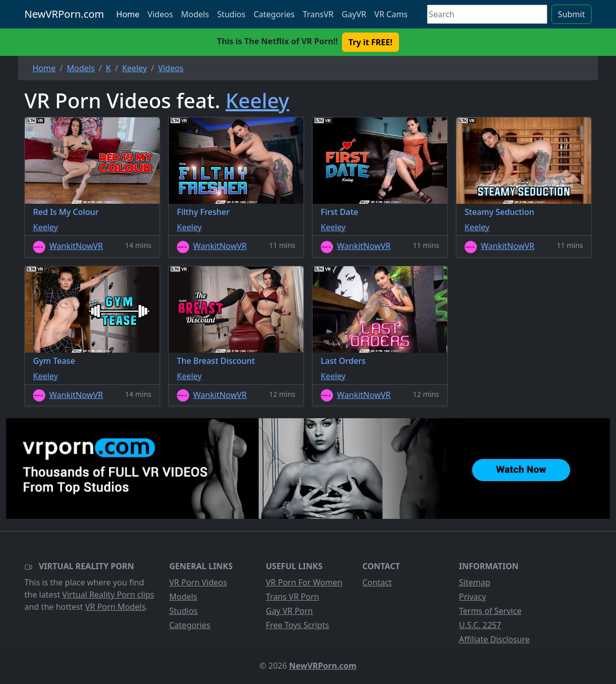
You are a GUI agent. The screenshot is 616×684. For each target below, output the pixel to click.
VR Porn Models (115, 607)
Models (195, 14)
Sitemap (475, 582)
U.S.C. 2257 (480, 625)
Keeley (257, 100)
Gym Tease (54, 361)
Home (128, 14)
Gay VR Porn (289, 611)
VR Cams (391, 14)
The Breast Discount (216, 361)
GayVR (354, 14)
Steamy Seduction (499, 212)
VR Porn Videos (198, 582)
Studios (231, 14)
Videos (160, 14)
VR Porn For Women (304, 582)
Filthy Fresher (203, 212)
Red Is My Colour (66, 212)
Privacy (472, 597)
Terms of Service (490, 611)
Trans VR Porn (292, 597)
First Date (340, 212)
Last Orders (343, 361)
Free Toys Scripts (297, 625)
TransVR (318, 14)
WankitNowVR (76, 246)
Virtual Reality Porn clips (108, 595)
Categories (274, 14)
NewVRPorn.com (64, 14)
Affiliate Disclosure (494, 639)
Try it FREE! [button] (371, 42)
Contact (377, 582)
